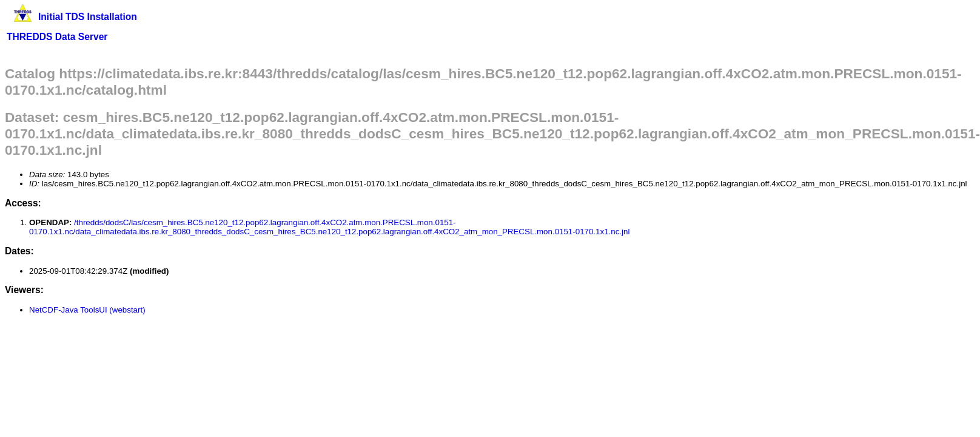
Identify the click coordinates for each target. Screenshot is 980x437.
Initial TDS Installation (88, 17)
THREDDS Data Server (57, 37)
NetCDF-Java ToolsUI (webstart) (87, 310)
